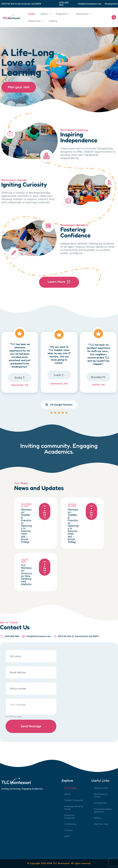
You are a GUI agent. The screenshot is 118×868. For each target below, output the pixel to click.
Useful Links (100, 781)
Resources (36, 21)
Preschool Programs (70, 817)
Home (32, 14)
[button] (114, 17)
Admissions (84, 14)
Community (70, 824)
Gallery (53, 21)
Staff (67, 836)
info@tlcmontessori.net (90, 4)
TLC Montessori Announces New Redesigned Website (27, 575)
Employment (111, 4)
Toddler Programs (74, 800)
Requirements (101, 788)
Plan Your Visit (101, 824)
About (46, 14)
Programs (63, 14)
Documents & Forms (101, 795)
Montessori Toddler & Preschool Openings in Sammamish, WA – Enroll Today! (26, 526)
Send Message (31, 726)
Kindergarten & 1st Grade (74, 808)
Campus (68, 830)
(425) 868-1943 (64, 4)
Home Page (70, 788)
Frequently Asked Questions (103, 810)
